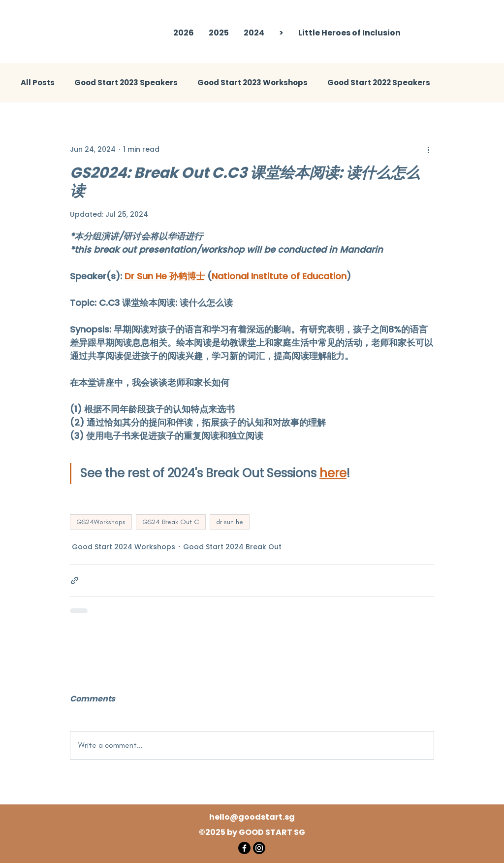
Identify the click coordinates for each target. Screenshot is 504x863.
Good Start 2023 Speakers (126, 83)
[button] (219, 33)
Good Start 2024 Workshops (124, 547)
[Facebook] (244, 848)
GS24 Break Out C (171, 522)
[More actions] (428, 149)
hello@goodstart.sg (252, 817)
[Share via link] (75, 581)
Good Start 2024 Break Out (232, 547)
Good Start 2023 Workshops (252, 83)
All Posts (38, 83)
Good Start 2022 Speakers (379, 83)
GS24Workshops (101, 522)
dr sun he (230, 522)
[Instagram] (259, 848)
